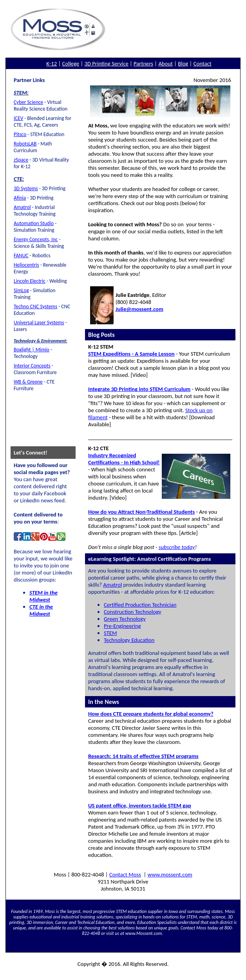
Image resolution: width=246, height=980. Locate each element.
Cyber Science (28, 102)
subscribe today (177, 547)
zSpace (21, 160)
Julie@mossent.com (139, 309)
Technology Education (129, 640)
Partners (143, 64)
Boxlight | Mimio (32, 350)
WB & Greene (28, 382)
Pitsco (20, 134)
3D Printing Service (107, 64)
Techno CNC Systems (35, 306)
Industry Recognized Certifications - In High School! (124, 459)
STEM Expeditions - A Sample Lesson (131, 354)
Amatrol (22, 207)
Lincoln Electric (30, 281)
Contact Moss (125, 875)
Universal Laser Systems (39, 323)
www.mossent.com (170, 875)
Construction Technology (133, 612)
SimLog (21, 290)
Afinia (20, 198)
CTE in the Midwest (41, 610)
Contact (203, 64)
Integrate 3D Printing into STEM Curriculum (139, 389)
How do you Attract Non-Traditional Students (141, 512)
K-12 (52, 64)
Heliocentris (26, 265)
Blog (183, 64)
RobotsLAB (25, 144)
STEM (110, 633)
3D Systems (26, 188)
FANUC (21, 255)
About (166, 64)
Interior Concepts (32, 366)
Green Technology (125, 619)
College (71, 64)
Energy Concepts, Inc (36, 239)
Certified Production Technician (140, 605)
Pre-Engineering (122, 626)
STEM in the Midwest (43, 596)
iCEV (18, 118)
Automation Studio (34, 223)
